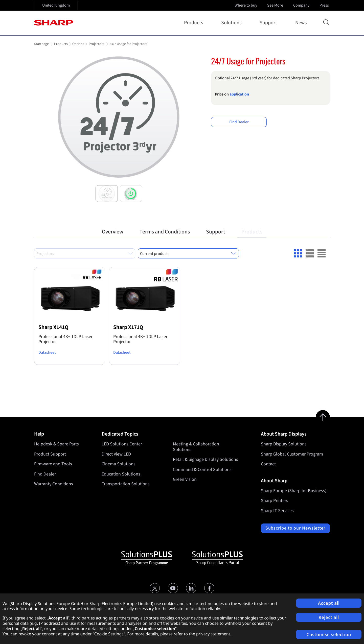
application (239, 94)
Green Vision (185, 479)
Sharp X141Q (53, 327)
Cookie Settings (109, 634)
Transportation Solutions (126, 484)
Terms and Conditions (165, 232)
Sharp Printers (275, 501)
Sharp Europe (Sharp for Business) (294, 491)
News (301, 23)
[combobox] (85, 253)
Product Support (50, 454)
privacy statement (213, 634)
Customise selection (329, 635)
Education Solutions (121, 474)
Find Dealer (239, 122)
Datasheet (47, 352)
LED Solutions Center (122, 444)
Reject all (329, 617)
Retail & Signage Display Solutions (206, 459)
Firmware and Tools (53, 464)
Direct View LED (116, 454)
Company (302, 5)
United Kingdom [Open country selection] (56, 5)
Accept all (329, 603)
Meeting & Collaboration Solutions (196, 447)
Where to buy (246, 5)
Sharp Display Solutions (284, 444)
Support (269, 23)
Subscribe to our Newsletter (295, 528)
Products (195, 23)
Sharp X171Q (128, 327)
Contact (268, 464)
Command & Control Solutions (202, 470)
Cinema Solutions (119, 464)
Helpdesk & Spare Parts (56, 444)
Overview (113, 232)
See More (276, 5)
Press (325, 5)
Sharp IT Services (277, 511)
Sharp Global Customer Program (292, 454)
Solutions (232, 23)
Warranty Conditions (54, 484)
